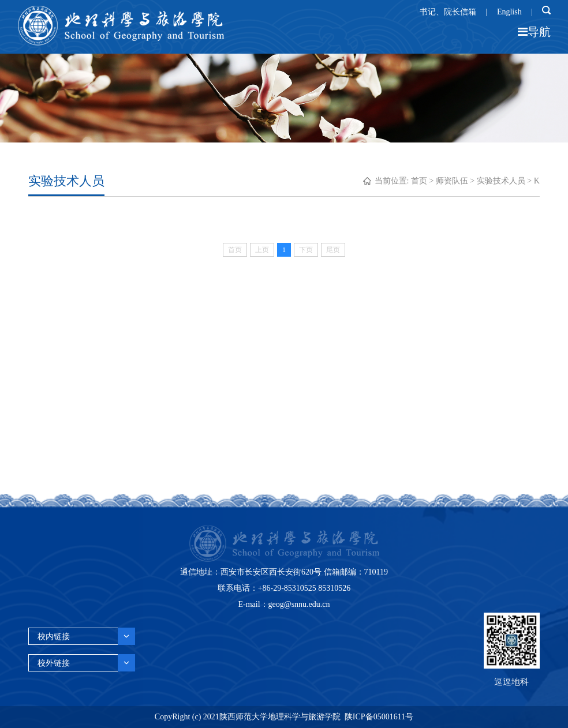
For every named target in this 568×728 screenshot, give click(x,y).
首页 (419, 181)
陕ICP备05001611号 (379, 717)
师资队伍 (452, 181)
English (509, 12)
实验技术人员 (501, 181)
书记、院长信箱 (448, 12)
